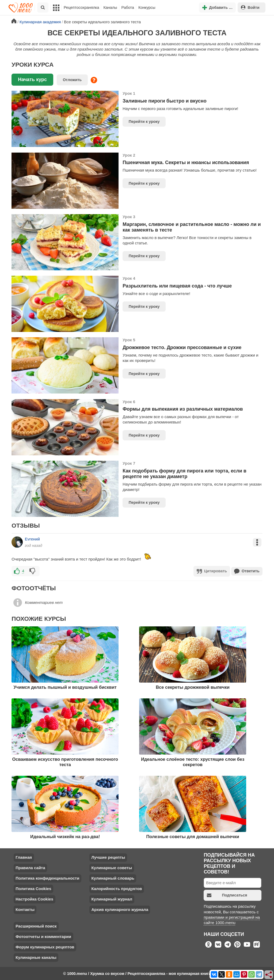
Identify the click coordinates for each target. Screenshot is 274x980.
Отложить (72, 80)
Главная (24, 857)
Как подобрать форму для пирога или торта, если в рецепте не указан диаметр (184, 474)
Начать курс (32, 80)
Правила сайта (30, 867)
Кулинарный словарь (113, 878)
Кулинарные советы (112, 867)
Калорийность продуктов (117, 888)
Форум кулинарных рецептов (45, 947)
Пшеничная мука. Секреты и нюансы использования (186, 162)
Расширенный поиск (36, 926)
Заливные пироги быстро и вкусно (165, 101)
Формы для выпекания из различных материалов (183, 409)
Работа (128, 7)
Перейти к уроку (144, 122)
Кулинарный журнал (112, 899)
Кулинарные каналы (36, 957)
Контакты (25, 909)
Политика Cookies (33, 888)
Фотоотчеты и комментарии (43, 936)
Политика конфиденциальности (47, 878)
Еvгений (32, 539)
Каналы (110, 7)
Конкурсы (147, 7)
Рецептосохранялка (81, 7)
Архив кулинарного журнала (120, 909)
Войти (250, 7)
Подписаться (227, 895)
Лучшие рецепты (108, 857)
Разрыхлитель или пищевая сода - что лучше (177, 286)
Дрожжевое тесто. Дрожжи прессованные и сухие (182, 347)
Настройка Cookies (34, 899)
